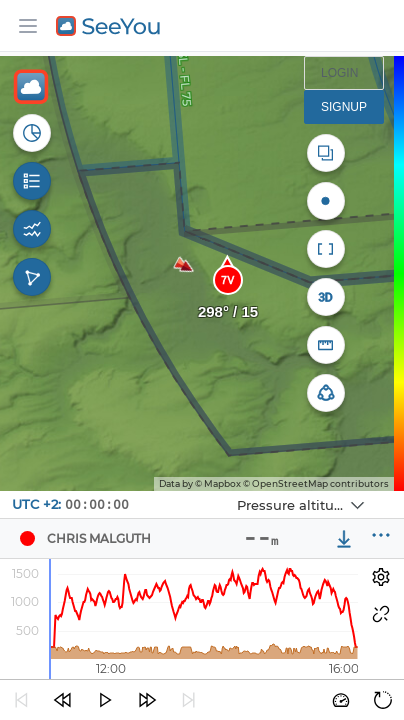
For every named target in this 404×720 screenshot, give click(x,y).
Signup (344, 107)
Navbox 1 (212, 491)
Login (339, 73)
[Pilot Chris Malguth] (27, 539)
